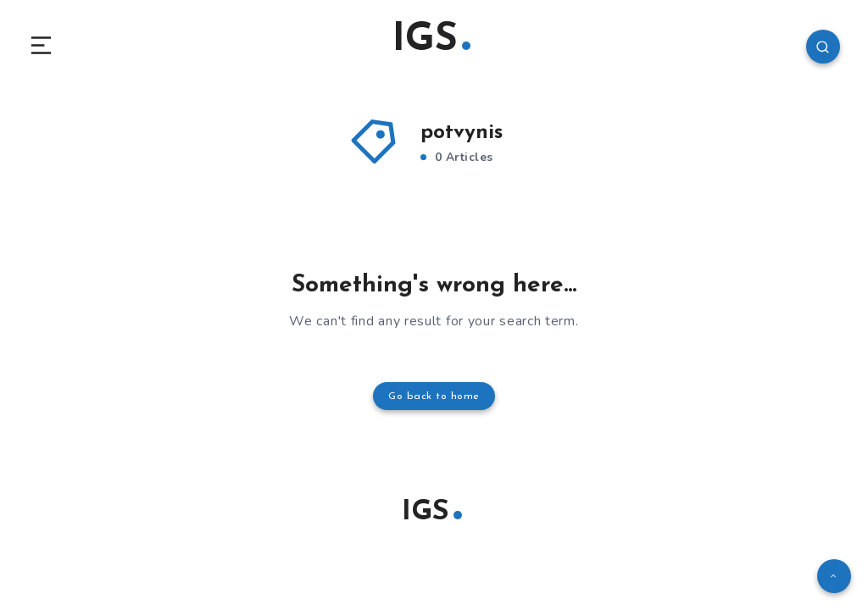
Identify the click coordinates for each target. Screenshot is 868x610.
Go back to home (434, 399)
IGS (431, 42)
